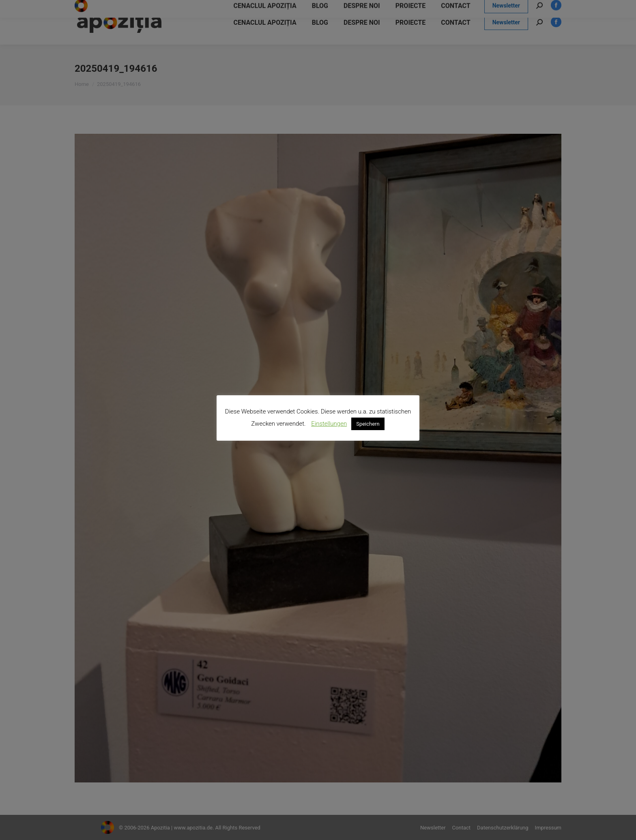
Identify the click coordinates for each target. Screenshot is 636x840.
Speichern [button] (368, 424)
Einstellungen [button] (329, 424)
